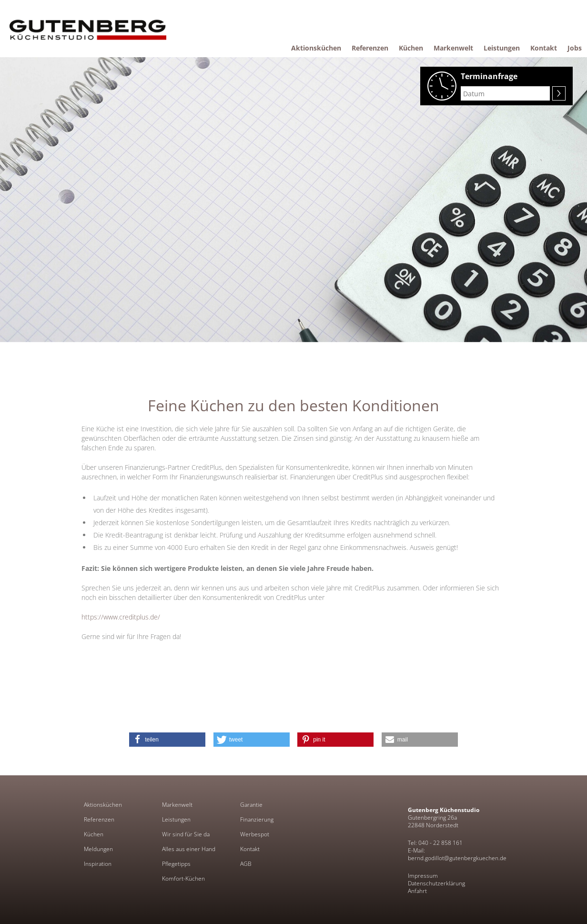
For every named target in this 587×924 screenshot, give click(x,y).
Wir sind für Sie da (186, 834)
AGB (246, 864)
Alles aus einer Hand (189, 849)
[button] (167, 740)
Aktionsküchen (103, 805)
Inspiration (98, 864)
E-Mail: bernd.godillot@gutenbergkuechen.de (457, 854)
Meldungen (98, 849)
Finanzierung (257, 820)
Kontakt (250, 849)
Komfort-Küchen (183, 879)
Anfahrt (417, 891)
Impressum (423, 876)
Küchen (94, 834)
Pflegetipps (176, 864)
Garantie (251, 805)
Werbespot (255, 834)
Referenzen (99, 820)
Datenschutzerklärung (436, 883)
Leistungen (176, 820)
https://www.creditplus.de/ (121, 617)
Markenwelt (177, 805)
